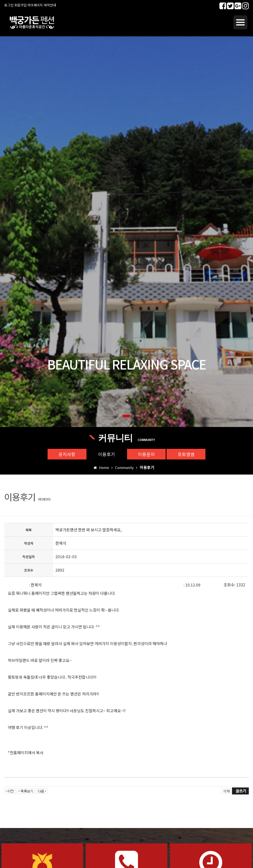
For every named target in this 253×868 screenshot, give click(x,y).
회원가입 (20, 5)
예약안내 (50, 5)
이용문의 (147, 454)
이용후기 (107, 454)
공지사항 (67, 454)
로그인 (9, 5)
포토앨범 (187, 454)
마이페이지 (35, 5)
